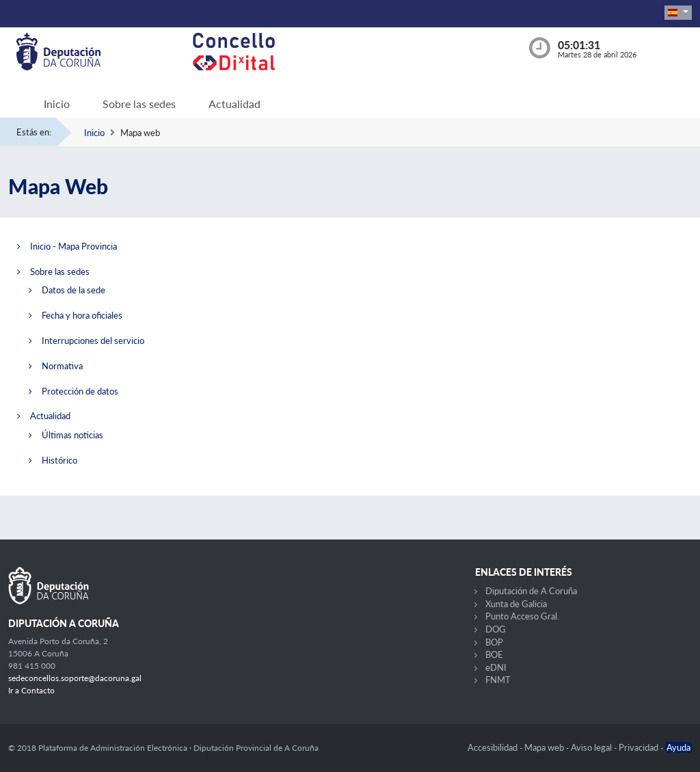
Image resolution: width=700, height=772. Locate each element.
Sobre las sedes (139, 104)
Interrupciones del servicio (93, 341)
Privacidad (640, 747)
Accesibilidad (494, 747)
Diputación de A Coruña (531, 591)
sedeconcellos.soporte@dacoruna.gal (75, 678)
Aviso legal (592, 747)
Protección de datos (80, 391)
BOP (494, 642)
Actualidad (234, 104)
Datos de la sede (73, 290)
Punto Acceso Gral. (522, 616)
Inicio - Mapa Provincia (73, 246)
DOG (496, 629)
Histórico (59, 460)
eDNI (496, 667)
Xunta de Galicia (516, 604)
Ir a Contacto (31, 690)
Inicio (57, 104)
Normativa (62, 366)
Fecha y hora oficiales (82, 315)
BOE (494, 654)
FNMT (498, 680)
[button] (678, 13)
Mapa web (545, 747)
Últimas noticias (72, 435)
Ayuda (678, 747)
